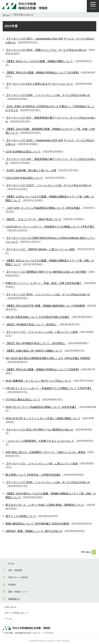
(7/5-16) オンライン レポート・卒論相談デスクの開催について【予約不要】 (49, 388)
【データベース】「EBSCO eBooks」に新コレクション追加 (40, 249)
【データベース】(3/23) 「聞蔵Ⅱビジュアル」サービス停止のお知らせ (46, 50)
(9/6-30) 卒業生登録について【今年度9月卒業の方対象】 (38, 317)
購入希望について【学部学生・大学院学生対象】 (33, 475)
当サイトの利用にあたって (17, 613)
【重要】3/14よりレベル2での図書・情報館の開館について (39, 61)
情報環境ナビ (14, 599)
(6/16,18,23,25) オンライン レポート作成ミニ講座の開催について (43, 418)
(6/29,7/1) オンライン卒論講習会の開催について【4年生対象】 (41, 407)
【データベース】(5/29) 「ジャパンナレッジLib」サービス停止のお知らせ (48, 482)
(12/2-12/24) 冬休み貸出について (24, 178)
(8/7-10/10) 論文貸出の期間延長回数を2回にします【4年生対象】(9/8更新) (48, 358)
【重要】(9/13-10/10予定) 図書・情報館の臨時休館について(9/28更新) (45, 306)
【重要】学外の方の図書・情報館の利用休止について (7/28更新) (42, 369)
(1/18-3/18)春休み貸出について (23, 152)
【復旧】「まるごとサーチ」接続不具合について (33, 219)
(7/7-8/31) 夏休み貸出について (23, 400)
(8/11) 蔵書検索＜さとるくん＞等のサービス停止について (38, 381)
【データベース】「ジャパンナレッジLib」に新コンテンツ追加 (42, 332)
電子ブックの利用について (21, 516)
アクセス (9, 619)
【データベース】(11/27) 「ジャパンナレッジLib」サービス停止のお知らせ (48, 185)
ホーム (6, 15)
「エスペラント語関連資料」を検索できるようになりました (40, 441)
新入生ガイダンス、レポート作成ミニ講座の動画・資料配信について (45, 505)
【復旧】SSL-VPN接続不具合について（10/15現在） (36, 343)
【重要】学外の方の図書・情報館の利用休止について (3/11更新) (42, 73)
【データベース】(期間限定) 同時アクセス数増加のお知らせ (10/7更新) (46, 272)
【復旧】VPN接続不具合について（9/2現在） (31, 324)
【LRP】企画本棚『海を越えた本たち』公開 (31, 170)
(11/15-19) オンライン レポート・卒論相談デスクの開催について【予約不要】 (50, 227)
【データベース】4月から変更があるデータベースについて (39, 84)
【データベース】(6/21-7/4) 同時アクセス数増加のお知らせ (39, 430)
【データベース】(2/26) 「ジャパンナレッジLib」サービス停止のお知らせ (48, 95)
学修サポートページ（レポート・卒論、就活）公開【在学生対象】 (44, 283)
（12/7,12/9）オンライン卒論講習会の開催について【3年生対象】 (43, 208)
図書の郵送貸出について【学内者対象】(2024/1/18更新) (37, 524)
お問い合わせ (11, 607)
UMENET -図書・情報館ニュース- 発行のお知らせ (34, 531)
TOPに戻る (89, 552)
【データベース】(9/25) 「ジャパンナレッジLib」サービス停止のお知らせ (48, 294)
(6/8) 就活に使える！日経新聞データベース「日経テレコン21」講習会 (45, 452)
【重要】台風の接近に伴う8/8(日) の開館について (34, 351)
